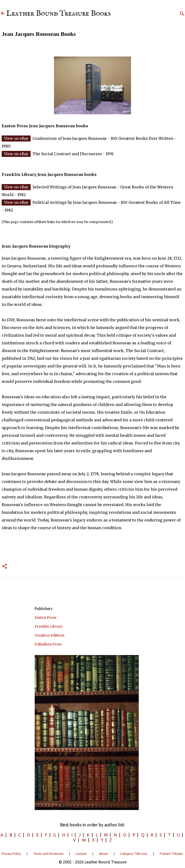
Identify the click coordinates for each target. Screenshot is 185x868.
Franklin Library (49, 626)
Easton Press (46, 617)
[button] (5, 567)
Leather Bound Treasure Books (58, 14)
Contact (81, 854)
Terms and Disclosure (48, 854)
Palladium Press (48, 644)
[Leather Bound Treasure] (3, 14)
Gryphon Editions (50, 635)
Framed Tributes (171, 854)
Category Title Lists (134, 854)
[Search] (182, 14)
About (103, 854)
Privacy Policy (11, 854)
